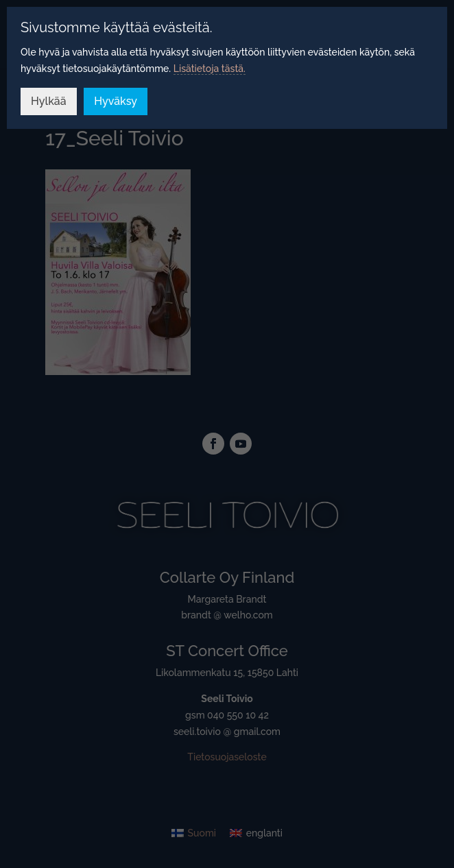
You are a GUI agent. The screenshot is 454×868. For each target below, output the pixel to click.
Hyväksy (116, 101)
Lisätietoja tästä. (210, 69)
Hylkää (49, 101)
